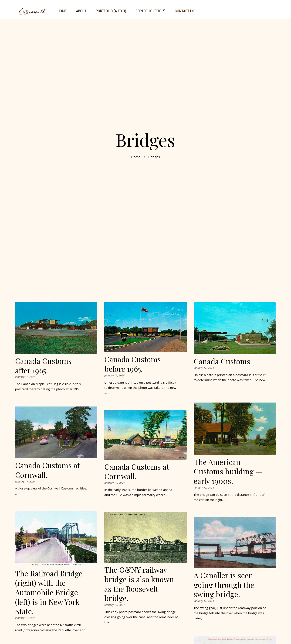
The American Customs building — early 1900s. (228, 471)
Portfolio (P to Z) (151, 11)
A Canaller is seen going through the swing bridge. (224, 585)
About (81, 11)
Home (62, 11)
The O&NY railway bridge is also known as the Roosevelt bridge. (139, 584)
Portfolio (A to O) (111, 11)
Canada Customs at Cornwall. (47, 470)
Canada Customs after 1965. (43, 365)
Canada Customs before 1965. (133, 364)
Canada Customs (222, 361)
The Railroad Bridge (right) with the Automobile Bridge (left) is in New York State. (49, 592)
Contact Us (184, 11)
